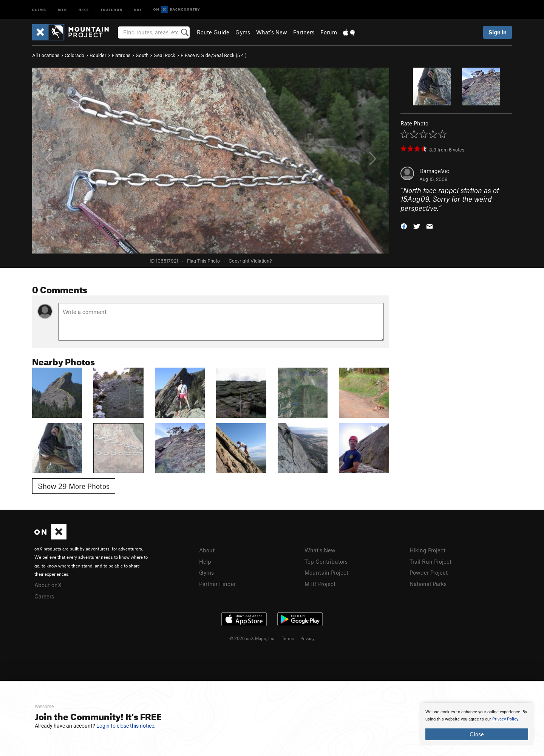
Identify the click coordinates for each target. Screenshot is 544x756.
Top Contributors (326, 561)
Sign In (498, 32)
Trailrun (112, 9)
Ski (138, 9)
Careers (44, 596)
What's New (272, 32)
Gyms (243, 32)
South (142, 55)
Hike (84, 9)
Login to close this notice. (126, 726)
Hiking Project (427, 550)
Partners (304, 32)
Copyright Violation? (250, 261)
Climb (39, 9)
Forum (329, 32)
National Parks (428, 584)
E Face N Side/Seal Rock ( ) (214, 55)
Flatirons (121, 55)
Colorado (74, 55)
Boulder (98, 55)
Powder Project (429, 572)
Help (205, 561)
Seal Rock (165, 55)
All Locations (46, 55)
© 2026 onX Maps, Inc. (252, 638)
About (207, 550)
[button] (404, 226)
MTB (63, 9)
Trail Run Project (430, 561)
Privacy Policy (505, 719)
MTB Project (320, 584)
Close (477, 734)
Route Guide (213, 32)
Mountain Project (326, 572)
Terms (288, 638)
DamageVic (434, 171)
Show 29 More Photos (74, 486)
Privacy (308, 638)
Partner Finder (217, 584)
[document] (477, 724)
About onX (48, 585)
